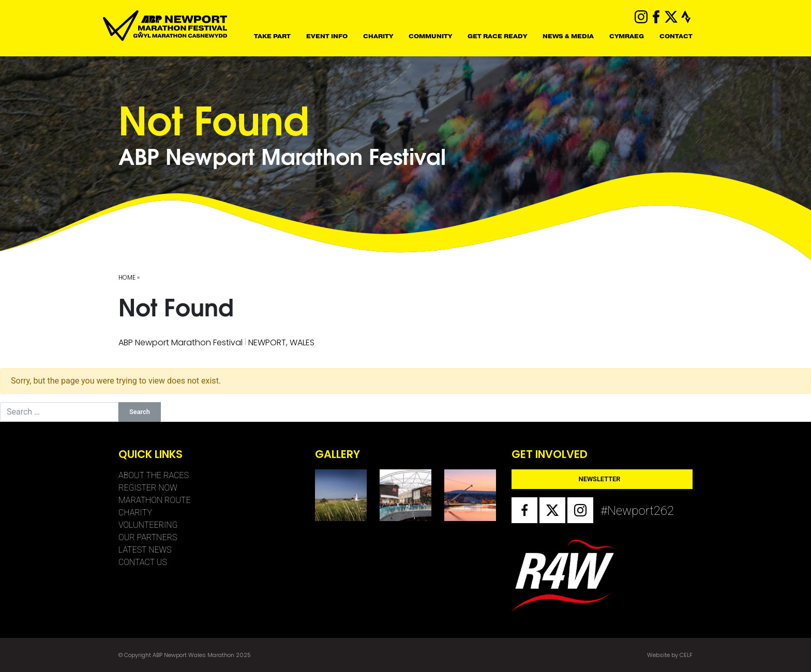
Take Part (272, 36)
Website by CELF (670, 655)
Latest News (145, 550)
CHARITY (378, 36)
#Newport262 (613, 511)
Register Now (148, 488)
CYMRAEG (627, 36)
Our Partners (148, 537)
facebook (656, 17)
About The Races (154, 475)
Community (430, 36)
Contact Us (143, 562)
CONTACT (676, 36)
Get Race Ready (497, 36)
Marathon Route (155, 500)
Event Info (327, 36)
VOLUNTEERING (148, 525)
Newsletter (600, 479)
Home (127, 277)
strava (686, 17)
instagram (641, 17)
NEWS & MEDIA (568, 36)
